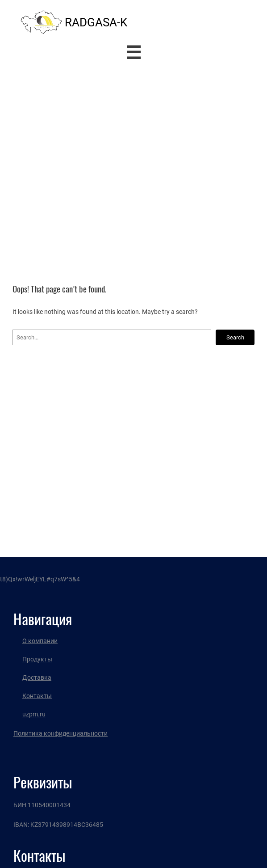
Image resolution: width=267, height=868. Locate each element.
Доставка (37, 677)
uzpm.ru (34, 714)
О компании (40, 641)
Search (235, 337)
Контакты (37, 696)
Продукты (37, 659)
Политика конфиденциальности (60, 733)
